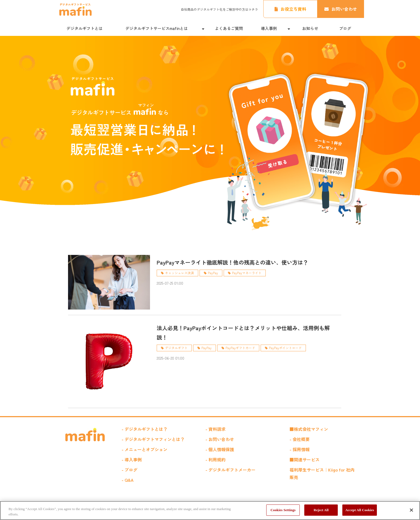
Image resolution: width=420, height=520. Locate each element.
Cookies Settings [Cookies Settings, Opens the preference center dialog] (283, 510)
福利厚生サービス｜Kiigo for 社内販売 (322, 473)
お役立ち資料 (293, 9)
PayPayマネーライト (247, 273)
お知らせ (310, 28)
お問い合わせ (344, 9)
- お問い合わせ (220, 439)
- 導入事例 (132, 459)
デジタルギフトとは (85, 28)
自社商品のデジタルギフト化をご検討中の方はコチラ (219, 9)
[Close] (411, 510)
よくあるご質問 (229, 28)
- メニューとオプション (145, 449)
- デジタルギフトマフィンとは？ (153, 439)
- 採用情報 (300, 449)
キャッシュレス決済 (179, 273)
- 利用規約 (215, 459)
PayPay (213, 273)
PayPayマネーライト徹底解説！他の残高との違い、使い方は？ (232, 262)
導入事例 (269, 28)
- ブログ (130, 470)
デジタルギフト (176, 348)
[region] (210, 510)
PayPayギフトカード (240, 348)
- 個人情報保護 (220, 449)
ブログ (345, 28)
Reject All (321, 510)
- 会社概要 (300, 439)
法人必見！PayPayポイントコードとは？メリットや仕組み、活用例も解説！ (243, 333)
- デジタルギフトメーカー (230, 470)
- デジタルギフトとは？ (145, 429)
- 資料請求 (215, 429)
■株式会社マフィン (309, 429)
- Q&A (128, 480)
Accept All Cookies (360, 510)
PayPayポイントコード (285, 348)
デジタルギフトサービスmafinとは (157, 28)
